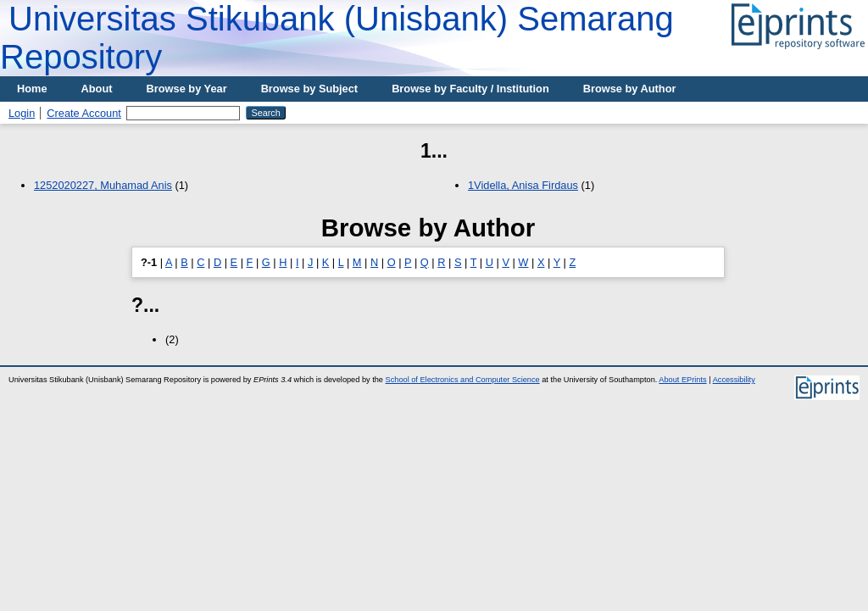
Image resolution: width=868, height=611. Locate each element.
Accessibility (734, 380)
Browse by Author (630, 89)
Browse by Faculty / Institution (470, 89)
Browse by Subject (310, 89)
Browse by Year (187, 89)
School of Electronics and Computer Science (463, 380)
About (97, 89)
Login (22, 113)
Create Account (84, 113)
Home (32, 89)
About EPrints (682, 380)
